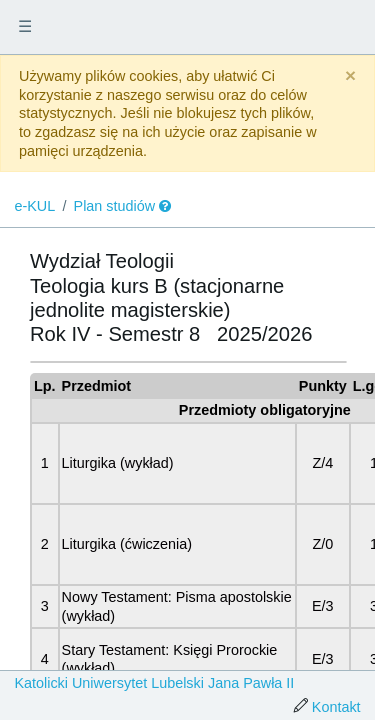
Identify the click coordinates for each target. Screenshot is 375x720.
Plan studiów (115, 206)
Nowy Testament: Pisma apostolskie (177, 597)
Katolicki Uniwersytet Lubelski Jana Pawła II (154, 683)
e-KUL (34, 206)
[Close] (350, 76)
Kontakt (336, 707)
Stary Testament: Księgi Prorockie (170, 650)
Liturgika (89, 463)
